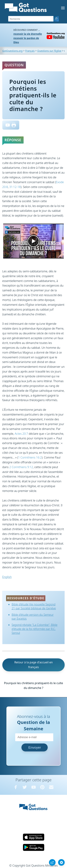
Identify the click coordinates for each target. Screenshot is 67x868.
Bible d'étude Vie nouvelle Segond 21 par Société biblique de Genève (34, 606)
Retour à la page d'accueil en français (33, 665)
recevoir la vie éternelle (28, 34)
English (7, 577)
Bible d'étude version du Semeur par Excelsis (33, 617)
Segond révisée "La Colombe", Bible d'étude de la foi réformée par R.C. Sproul (34, 629)
